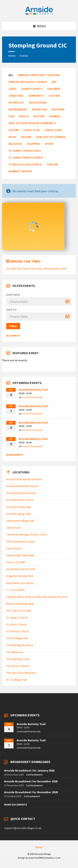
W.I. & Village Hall (16, 680)
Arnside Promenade (32, 397)
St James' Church (17, 618)
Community (36, 96)
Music (13, 137)
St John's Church (17, 624)
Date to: (12, 310)
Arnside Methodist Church (28, 82)
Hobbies (55, 116)
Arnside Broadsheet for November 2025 (31, 792)
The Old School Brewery (21, 673)
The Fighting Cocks (18, 659)
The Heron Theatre (18, 666)
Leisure (14, 130)
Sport (49, 144)
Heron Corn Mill (15, 562)
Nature (26, 137)
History (39, 116)
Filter (13, 326)
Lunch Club (32, 130)
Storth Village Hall (17, 638)
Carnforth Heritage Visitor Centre (27, 534)
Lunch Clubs (53, 130)
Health (24, 116)
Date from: (13, 295)
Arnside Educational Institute (24, 479)
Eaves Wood (14, 548)
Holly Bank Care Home (20, 583)
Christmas (16, 96)
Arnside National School (21, 493)
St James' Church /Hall (25, 151)
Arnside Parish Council (20, 500)
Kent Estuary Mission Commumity (32, 123)
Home (12, 56)
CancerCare (14, 528)
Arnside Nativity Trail (33, 390)
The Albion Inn (15, 652)
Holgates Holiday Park (20, 576)
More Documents (15, 805)
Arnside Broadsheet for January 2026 (29, 770)
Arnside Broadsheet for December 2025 (31, 781)
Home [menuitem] (39, 847)
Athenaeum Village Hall (20, 521)
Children (54, 89)
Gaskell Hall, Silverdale (20, 555)
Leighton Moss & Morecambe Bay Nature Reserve (37, 597)
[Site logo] (39, 14)
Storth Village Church (25, 164)
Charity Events (32, 89)
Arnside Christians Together (39, 75)
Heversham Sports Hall (20, 569)
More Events (15, 455)
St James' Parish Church (26, 158)
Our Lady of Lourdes (51, 137)
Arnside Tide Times (25, 261)
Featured (58, 109)
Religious (15, 144)
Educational (38, 103)
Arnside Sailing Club (18, 514)
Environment (18, 109)
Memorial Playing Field (20, 604)
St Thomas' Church (18, 631)
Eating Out (16, 103)
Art (54, 82)
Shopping (34, 144)
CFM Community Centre (21, 542)
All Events (13, 336)
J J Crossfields (15, 590)
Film (11, 116)
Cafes (12, 89)
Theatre (52, 164)
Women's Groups (20, 171)
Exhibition (39, 109)
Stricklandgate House (20, 645)
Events (24, 56)
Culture (54, 96)
